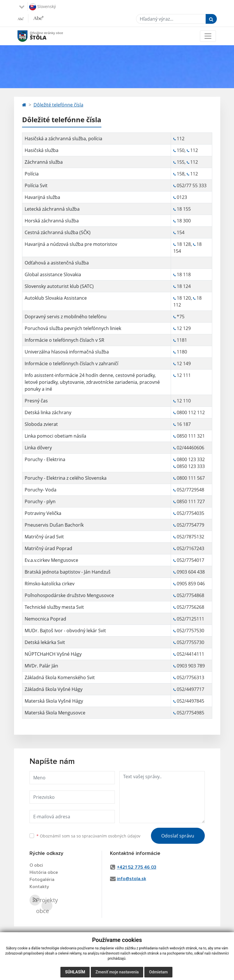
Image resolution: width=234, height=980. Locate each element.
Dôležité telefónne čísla (58, 105)
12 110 (184, 401)
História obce (44, 872)
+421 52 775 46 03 (137, 867)
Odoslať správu (178, 836)
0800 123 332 (191, 459)
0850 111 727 (191, 501)
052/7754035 (190, 513)
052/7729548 (190, 490)
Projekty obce (47, 906)
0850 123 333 (191, 466)
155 (181, 162)
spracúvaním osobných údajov (111, 836)
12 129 (184, 328)
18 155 (184, 209)
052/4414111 (190, 654)
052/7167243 (190, 548)
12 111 (184, 375)
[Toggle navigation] (208, 36)
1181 (182, 340)
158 (181, 174)
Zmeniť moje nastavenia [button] (117, 972)
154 (181, 232)
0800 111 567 (191, 478)
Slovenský (43, 7)
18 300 (184, 221)
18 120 (184, 298)
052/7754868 (190, 595)
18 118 (184, 274)
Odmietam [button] (158, 972)
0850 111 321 (191, 436)
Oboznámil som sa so (88, 836)
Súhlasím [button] (75, 972)
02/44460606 (190, 448)
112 (181, 139)
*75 (181, 317)
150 (181, 150)
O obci (36, 865)
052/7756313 (190, 677)
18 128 (184, 244)
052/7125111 (190, 619)
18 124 (184, 286)
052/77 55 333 (192, 185)
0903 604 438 (191, 572)
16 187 (184, 424)
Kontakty (39, 887)
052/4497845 (190, 701)
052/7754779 (190, 525)
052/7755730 (190, 642)
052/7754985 (190, 713)
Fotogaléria (42, 880)
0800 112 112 (191, 412)
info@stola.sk (131, 879)
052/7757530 (190, 631)
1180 (182, 352)
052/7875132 (190, 537)
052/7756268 (190, 607)
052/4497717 (190, 689)
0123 (182, 197)
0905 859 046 (191, 584)
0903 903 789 (191, 666)
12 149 (184, 363)
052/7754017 (190, 560)
